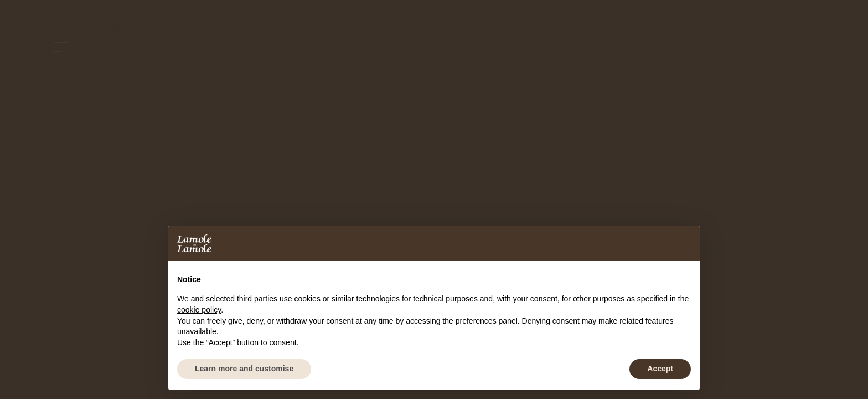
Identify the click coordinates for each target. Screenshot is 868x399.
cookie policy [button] (199, 310)
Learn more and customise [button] (244, 369)
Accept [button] (660, 369)
